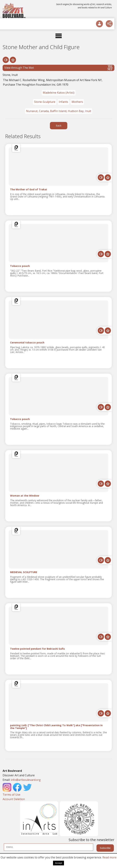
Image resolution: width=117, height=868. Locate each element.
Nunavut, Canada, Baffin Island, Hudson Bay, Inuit (59, 111)
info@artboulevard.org (26, 780)
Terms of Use (11, 795)
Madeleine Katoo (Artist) (59, 93)
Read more (109, 857)
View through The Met (58, 68)
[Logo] (14, 10)
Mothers (77, 102)
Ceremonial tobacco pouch (27, 343)
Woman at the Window (25, 496)
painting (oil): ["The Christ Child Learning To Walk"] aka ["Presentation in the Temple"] (56, 727)
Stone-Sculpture (45, 102)
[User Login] (99, 24)
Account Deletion (14, 799)
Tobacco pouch (20, 266)
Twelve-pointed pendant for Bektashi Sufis (37, 649)
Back (59, 126)
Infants (63, 102)
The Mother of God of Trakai (29, 190)
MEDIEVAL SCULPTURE (24, 572)
